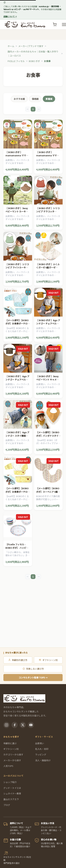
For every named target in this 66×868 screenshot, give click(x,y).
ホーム (11, 46)
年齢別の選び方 (18, 660)
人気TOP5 (8, 766)
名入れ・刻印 (42, 749)
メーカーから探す (12, 760)
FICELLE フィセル (16, 61)
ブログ (7, 805)
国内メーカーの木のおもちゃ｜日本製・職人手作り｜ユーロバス (33, 53)
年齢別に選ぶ (10, 743)
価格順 (35, 99)
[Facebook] (15, 725)
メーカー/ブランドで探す (31, 46)
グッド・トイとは (12, 788)
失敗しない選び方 (33, 669)
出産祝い (40, 743)
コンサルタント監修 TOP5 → (33, 678)
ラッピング (41, 754)
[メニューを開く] (64, 25)
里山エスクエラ (11, 799)
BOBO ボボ (34, 61)
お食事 (47, 61)
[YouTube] (31, 725)
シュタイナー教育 (12, 793)
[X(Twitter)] (23, 725)
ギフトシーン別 (48, 660)
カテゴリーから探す (13, 754)
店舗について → (10, 16)
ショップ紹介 (10, 782)
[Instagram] (6, 725)
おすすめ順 (19, 99)
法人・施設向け (43, 760)
